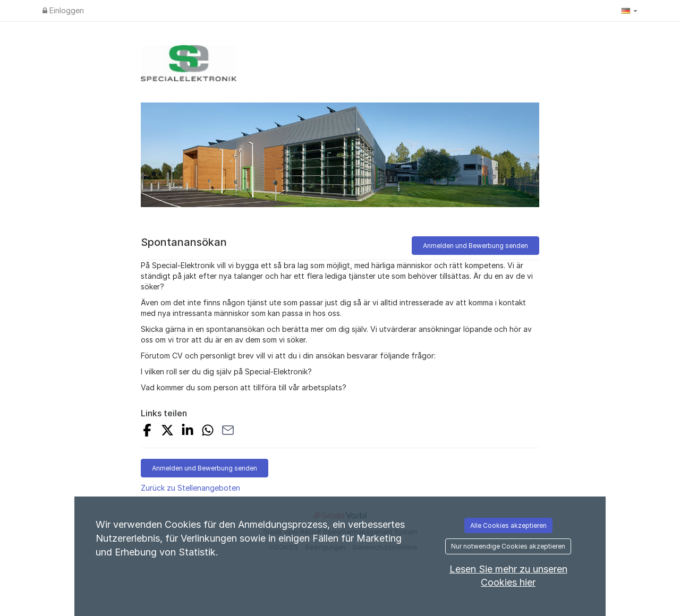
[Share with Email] (228, 431)
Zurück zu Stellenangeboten (190, 488)
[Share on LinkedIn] (188, 431)
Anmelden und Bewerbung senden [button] (475, 246)
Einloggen (63, 10)
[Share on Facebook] (147, 431)
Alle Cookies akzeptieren (508, 525)
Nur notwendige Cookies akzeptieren (508, 546)
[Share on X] (167, 431)
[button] (630, 11)
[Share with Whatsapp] (208, 431)
